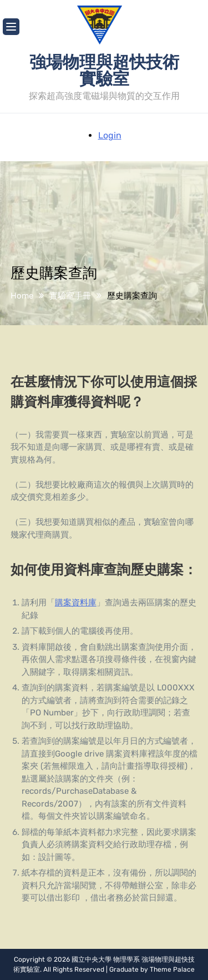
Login (110, 135)
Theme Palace (172, 969)
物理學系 (126, 959)
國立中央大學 (92, 959)
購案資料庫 (76, 603)
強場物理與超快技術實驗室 (104, 69)
